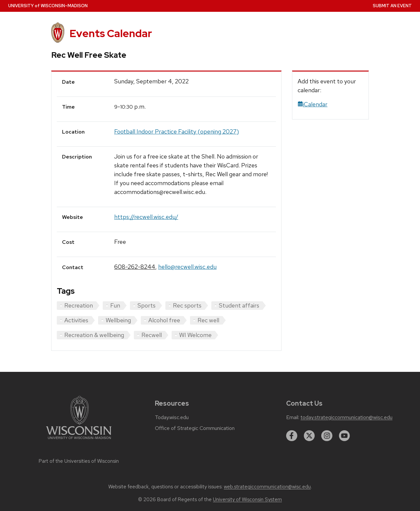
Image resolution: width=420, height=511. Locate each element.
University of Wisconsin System (247, 500)
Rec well (208, 320)
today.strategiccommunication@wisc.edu (346, 417)
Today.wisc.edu (172, 417)
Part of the (79, 461)
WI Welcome (195, 335)
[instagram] (327, 436)
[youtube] (345, 436)
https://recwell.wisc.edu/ (146, 217)
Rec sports (187, 305)
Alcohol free (164, 320)
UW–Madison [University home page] (48, 6)
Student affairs (239, 305)
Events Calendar (111, 33)
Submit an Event (392, 6)
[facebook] (292, 436)
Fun (115, 305)
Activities (76, 320)
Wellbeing (118, 320)
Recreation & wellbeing (94, 335)
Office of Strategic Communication (195, 428)
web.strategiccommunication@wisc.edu (267, 487)
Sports (147, 305)
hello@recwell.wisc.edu (187, 267)
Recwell (152, 335)
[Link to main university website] (79, 440)
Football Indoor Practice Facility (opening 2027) (177, 131)
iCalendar (313, 104)
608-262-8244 (135, 267)
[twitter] (309, 436)
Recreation (79, 305)
